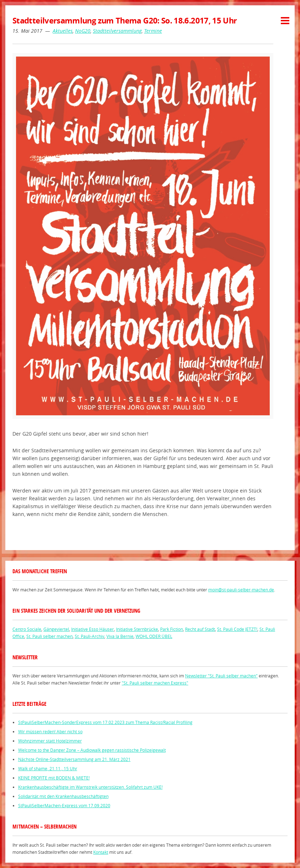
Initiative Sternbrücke (137, 629)
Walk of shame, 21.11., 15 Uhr (48, 768)
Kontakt (101, 852)
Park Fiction (172, 629)
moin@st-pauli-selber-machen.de (241, 590)
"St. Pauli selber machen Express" (155, 683)
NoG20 (83, 31)
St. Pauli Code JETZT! (237, 629)
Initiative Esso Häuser (93, 629)
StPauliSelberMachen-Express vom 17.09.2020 (64, 805)
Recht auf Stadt (200, 629)
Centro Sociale (27, 629)
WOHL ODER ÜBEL (154, 636)
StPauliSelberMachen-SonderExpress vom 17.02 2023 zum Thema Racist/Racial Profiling (105, 722)
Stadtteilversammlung (117, 31)
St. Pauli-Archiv (90, 636)
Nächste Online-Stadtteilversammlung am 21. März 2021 (74, 759)
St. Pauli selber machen (49, 636)
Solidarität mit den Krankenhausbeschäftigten (63, 796)
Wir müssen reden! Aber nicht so (50, 731)
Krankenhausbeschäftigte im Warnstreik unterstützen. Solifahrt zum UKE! (90, 787)
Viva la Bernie (120, 636)
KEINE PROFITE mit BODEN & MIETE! (54, 778)
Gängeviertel (56, 629)
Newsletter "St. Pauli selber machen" (221, 676)
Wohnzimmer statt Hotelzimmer (50, 741)
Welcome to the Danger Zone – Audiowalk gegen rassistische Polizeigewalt (92, 750)
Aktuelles (63, 31)
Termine (153, 31)
